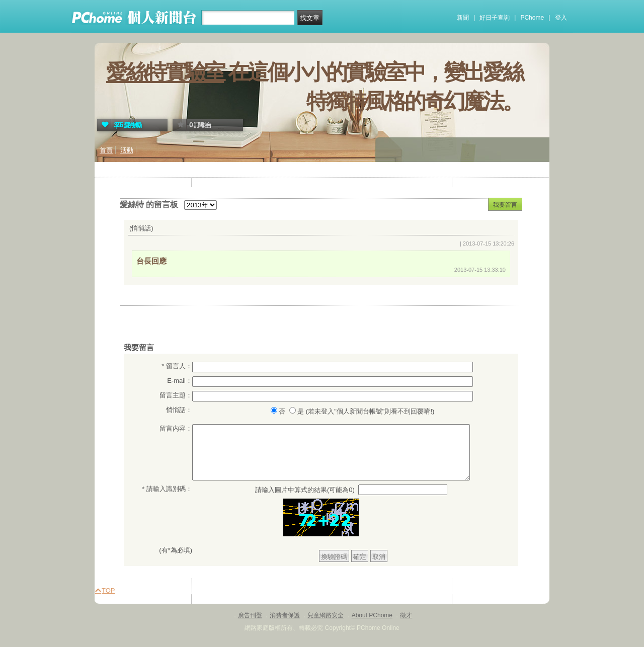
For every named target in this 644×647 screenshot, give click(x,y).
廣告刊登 (250, 615)
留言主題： (176, 395)
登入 (561, 18)
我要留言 (505, 205)
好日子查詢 (495, 18)
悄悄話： (179, 410)
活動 (127, 150)
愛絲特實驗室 (165, 72)
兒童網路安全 (326, 615)
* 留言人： (177, 366)
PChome (532, 18)
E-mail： (180, 381)
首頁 (106, 150)
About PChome (372, 615)
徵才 (406, 615)
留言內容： (176, 428)
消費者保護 (285, 615)
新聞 (463, 18)
